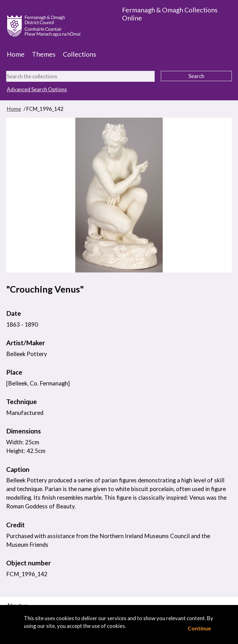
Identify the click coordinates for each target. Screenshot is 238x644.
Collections (79, 54)
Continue (199, 628)
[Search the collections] (80, 76)
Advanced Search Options (37, 89)
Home (16, 54)
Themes (44, 54)
